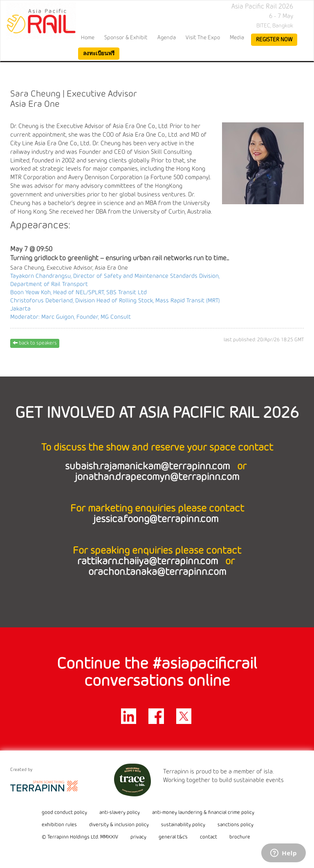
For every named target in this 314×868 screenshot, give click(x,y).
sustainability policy (183, 825)
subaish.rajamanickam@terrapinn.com (149, 467)
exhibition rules (59, 825)
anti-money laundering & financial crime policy (203, 813)
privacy (138, 837)
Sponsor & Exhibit (126, 38)
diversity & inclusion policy (119, 825)
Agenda (167, 38)
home (88, 38)
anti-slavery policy (120, 813)
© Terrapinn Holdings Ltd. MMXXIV (80, 837)
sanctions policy (235, 825)
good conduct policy (64, 813)
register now (274, 40)
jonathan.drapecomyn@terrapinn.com (157, 477)
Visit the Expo (203, 38)
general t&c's (173, 837)
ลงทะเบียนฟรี (99, 54)
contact (209, 837)
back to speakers (35, 343)
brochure (240, 837)
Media (237, 38)
